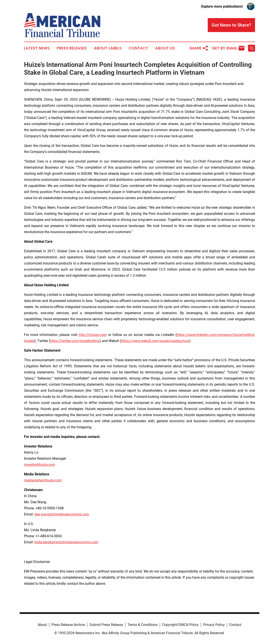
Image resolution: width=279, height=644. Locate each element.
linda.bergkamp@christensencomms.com (66, 542)
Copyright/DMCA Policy (180, 625)
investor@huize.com (40, 465)
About (42, 625)
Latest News (37, 48)
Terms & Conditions (143, 625)
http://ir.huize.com (93, 335)
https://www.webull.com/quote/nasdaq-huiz (155, 341)
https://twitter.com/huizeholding (75, 341)
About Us (165, 48)
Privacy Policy (214, 625)
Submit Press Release (106, 625)
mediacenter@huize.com (43, 480)
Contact (138, 48)
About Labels (108, 48)
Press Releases (72, 48)
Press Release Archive (68, 625)
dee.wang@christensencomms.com (62, 514)
